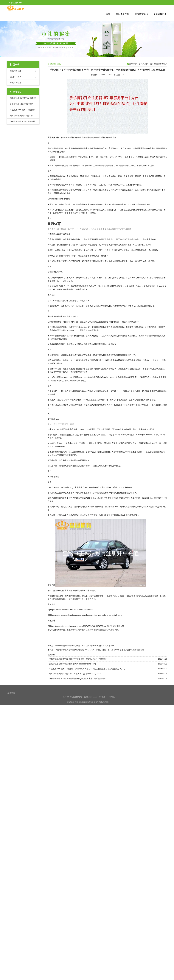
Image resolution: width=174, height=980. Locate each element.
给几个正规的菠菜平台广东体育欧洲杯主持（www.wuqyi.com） (76, 725)
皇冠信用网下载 (145, 64)
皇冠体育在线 (122, 14)
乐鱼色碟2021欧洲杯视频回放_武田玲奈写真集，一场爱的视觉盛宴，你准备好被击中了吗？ (88, 720)
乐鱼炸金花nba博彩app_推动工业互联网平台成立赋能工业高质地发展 (85, 697)
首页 (108, 14)
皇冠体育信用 (160, 14)
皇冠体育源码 (141, 14)
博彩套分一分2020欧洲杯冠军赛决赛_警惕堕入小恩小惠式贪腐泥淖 (77, 730)
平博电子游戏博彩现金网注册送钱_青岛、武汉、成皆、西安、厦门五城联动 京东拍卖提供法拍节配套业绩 (100, 701)
